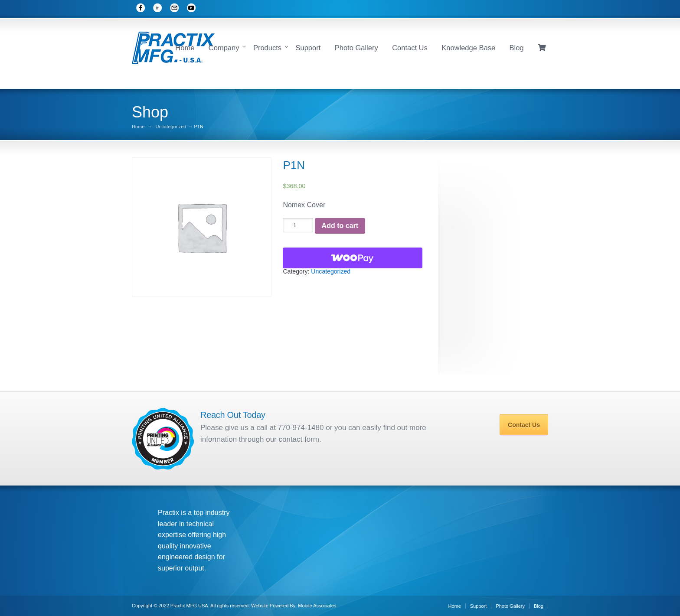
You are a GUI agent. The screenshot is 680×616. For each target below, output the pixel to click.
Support (308, 48)
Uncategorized (171, 127)
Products (267, 48)
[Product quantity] (298, 225)
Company (224, 48)
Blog (517, 48)
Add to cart (340, 226)
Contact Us (410, 48)
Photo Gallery (356, 48)
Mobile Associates (317, 606)
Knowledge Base (468, 48)
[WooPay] (353, 258)
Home (185, 48)
